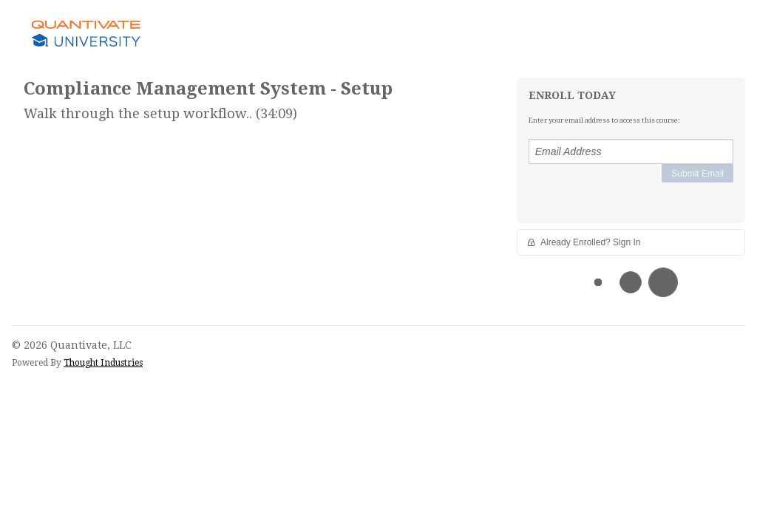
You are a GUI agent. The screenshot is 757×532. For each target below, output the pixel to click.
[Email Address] (631, 151)
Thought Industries (103, 363)
